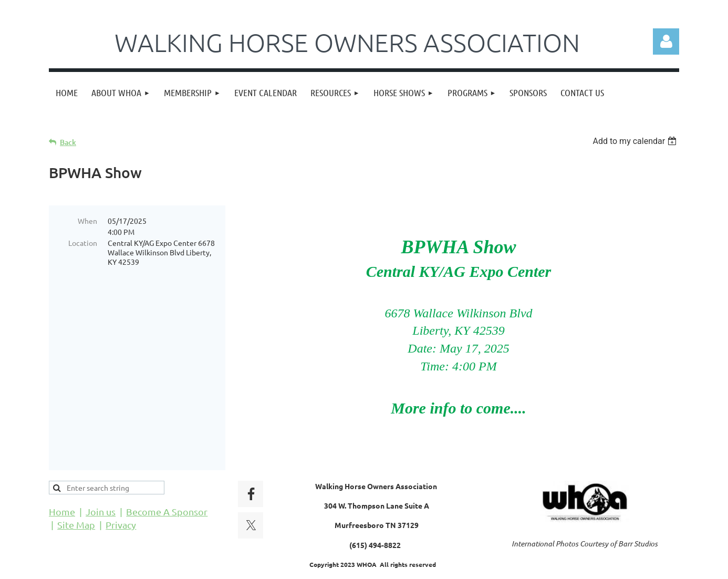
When (87, 221)
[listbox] (636, 141)
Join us (101, 485)
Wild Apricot (554, 566)
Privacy (121, 498)
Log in (666, 42)
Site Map (76, 498)
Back (68, 142)
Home (62, 485)
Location (83, 243)
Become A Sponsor (167, 485)
